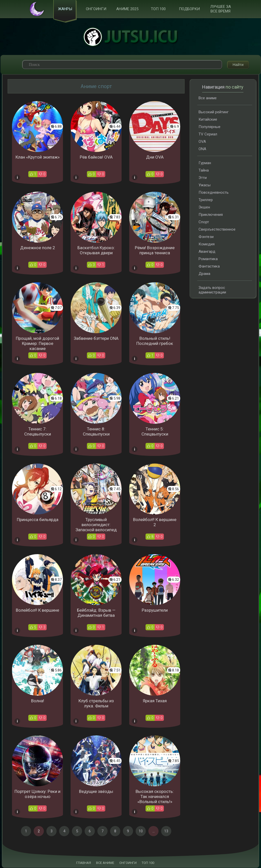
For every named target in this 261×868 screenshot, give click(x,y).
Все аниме (208, 98)
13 (166, 831)
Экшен (204, 207)
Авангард (207, 252)
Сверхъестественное (217, 230)
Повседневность (214, 193)
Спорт (204, 222)
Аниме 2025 (127, 9)
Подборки (189, 9)
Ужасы (205, 185)
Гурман (205, 163)
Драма (204, 274)
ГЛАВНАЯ (84, 863)
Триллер (206, 200)
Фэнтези (206, 237)
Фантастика (209, 267)
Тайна (204, 171)
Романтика (208, 259)
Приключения (211, 215)
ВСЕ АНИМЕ (105, 863)
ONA (202, 149)
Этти (203, 178)
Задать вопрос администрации (212, 290)
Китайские (208, 120)
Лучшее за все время (221, 9)
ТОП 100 (158, 9)
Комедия (207, 244)
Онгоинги (96, 9)
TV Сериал (208, 134)
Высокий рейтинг (214, 112)
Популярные (210, 127)
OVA (202, 142)
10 (141, 831)
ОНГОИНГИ (128, 863)
